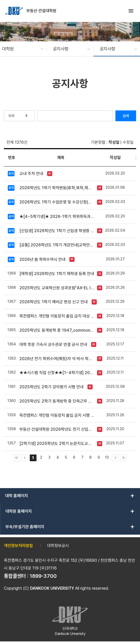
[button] (20, 49)
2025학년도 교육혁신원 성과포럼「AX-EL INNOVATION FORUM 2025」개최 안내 (57, 288)
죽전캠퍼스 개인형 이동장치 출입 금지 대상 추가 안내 (57, 316)
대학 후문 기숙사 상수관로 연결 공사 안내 (53, 344)
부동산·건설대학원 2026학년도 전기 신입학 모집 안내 (57, 429)
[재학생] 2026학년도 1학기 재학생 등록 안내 (57, 274)
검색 (126, 116)
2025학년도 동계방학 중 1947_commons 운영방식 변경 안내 (57, 330)
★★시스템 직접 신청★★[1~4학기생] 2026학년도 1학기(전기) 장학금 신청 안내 (57, 373)
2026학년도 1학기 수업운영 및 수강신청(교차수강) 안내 (57, 202)
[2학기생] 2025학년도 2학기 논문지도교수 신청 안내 (57, 444)
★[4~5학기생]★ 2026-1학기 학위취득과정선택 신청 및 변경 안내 (57, 217)
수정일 (128, 142)
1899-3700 (43, 576)
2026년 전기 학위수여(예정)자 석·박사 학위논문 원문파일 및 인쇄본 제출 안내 (57, 359)
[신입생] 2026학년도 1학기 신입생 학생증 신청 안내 (57, 231)
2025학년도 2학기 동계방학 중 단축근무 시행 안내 (57, 401)
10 (107, 457)
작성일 (114, 142)
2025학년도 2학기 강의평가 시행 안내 (51, 387)
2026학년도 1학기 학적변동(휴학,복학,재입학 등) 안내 (57, 188)
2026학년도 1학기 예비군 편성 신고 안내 (54, 302)
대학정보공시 (58, 546)
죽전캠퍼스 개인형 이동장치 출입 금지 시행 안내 (57, 415)
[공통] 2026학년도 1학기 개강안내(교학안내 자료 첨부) (57, 245)
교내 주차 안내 (31, 174)
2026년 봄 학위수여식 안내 (42, 259)
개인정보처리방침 (18, 546)
